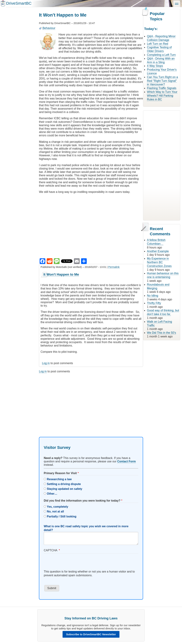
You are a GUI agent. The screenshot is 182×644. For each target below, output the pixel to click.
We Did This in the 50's (161, 333)
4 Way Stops (155, 66)
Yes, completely (58, 507)
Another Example (158, 251)
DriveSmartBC (19, 3)
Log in (46, 363)
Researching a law (59, 479)
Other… (52, 494)
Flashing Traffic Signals (162, 88)
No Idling (153, 296)
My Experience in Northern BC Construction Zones (159, 262)
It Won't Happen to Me (61, 274)
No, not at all (55, 511)
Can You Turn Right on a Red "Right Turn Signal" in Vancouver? (162, 81)
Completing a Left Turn (161, 55)
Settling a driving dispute (64, 484)
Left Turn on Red (158, 44)
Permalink (114, 267)
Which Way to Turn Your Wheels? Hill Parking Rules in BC (162, 96)
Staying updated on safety (65, 489)
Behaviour (49, 28)
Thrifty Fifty (154, 303)
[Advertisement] (91, 402)
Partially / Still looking (62, 516)
